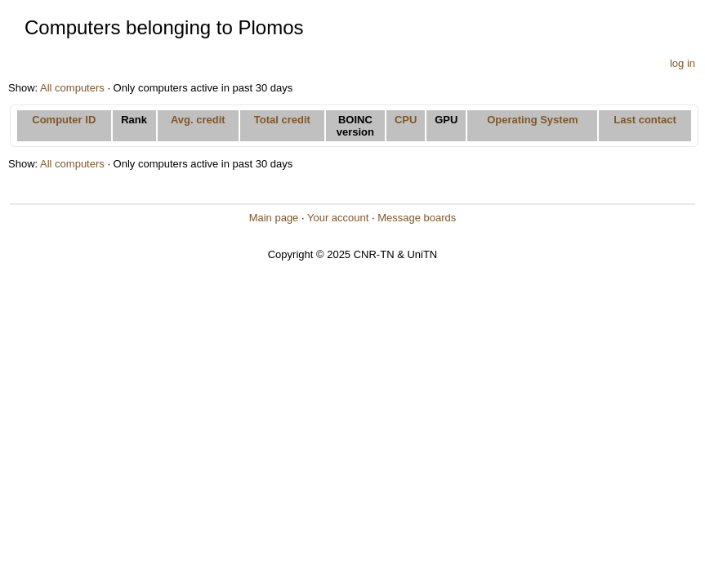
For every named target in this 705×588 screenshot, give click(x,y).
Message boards (417, 218)
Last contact (645, 120)
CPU (406, 120)
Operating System (532, 120)
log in (683, 63)
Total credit (282, 120)
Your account (338, 218)
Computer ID (64, 120)
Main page (274, 218)
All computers (72, 88)
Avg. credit (198, 120)
